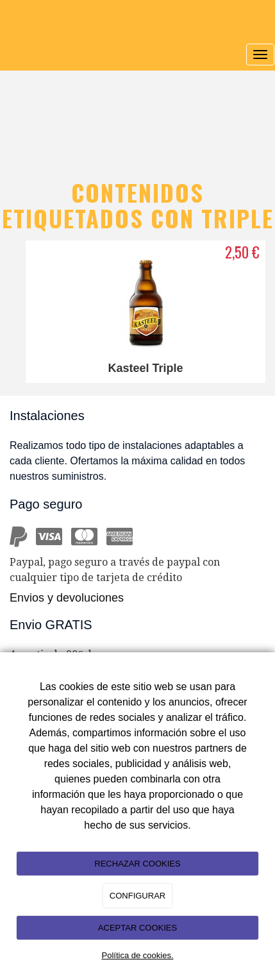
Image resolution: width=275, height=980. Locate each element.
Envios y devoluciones (67, 598)
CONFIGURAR (137, 896)
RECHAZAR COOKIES (137, 864)
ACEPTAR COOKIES (137, 928)
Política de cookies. (137, 955)
